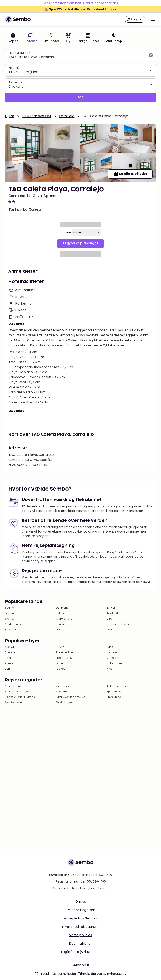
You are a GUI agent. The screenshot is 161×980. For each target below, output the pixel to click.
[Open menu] (153, 19)
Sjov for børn (13, 703)
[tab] (13, 38)
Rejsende (16, 82)
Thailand (62, 624)
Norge (60, 630)
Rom (8, 658)
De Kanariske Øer (118, 624)
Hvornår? (16, 68)
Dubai (60, 663)
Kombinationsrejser (18, 692)
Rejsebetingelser (80, 910)
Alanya (9, 647)
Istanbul (61, 669)
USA (109, 619)
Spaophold (114, 692)
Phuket (9, 663)
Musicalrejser (64, 703)
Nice (110, 669)
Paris (110, 647)
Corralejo (67, 116)
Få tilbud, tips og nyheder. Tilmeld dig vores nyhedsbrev (80, 974)
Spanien (10, 608)
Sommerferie (13, 686)
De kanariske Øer (37, 116)
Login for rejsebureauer (80, 952)
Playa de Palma (66, 653)
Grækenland (64, 619)
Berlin (9, 669)
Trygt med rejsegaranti (80, 927)
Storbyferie (114, 697)
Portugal (112, 630)
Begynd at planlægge (80, 243)
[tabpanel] (80, 76)
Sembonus (81, 965)
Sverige (10, 619)
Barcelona (12, 653)
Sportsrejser (64, 692)
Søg (80, 97)
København (114, 663)
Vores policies (81, 935)
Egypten (10, 630)
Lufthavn (65, 232)
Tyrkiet (111, 608)
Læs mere (16, 324)
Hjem (10, 116)
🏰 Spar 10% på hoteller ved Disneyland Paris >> (81, 9)
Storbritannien (14, 624)
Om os (80, 902)
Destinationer (80, 944)
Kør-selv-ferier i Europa (20, 697)
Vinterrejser (63, 686)
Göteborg (113, 658)
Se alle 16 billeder (130, 174)
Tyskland (112, 613)
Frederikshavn (65, 658)
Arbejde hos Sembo (80, 918)
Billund (60, 647)
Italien (60, 613)
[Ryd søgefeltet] (151, 55)
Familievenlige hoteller (70, 697)
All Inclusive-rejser (118, 686)
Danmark (62, 608)
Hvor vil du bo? (19, 53)
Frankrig (10, 613)
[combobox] (77, 57)
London (112, 653)
